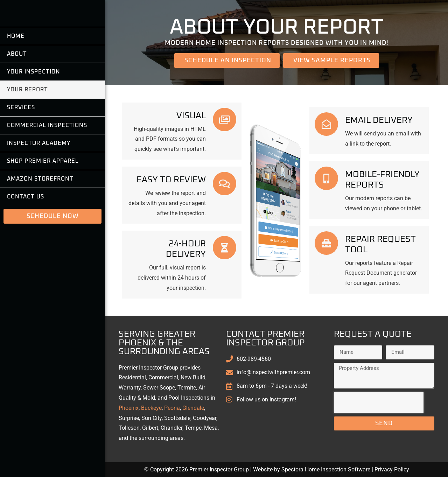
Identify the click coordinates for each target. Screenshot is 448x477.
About (17, 92)
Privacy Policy (392, 469)
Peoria (172, 408)
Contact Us (26, 235)
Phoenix (129, 408)
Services (21, 146)
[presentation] (379, 402)
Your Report (27, 128)
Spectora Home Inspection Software (326, 469)
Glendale (193, 408)
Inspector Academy (39, 181)
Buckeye (151, 408)
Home (16, 74)
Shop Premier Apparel (43, 199)
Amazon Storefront (40, 217)
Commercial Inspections (47, 163)
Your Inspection (34, 110)
